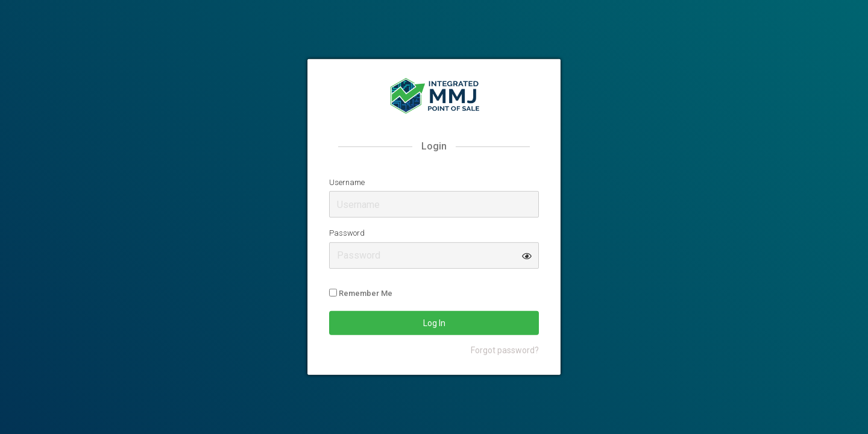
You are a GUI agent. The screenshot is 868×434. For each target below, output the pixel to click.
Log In (434, 323)
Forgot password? (505, 350)
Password (347, 233)
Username (347, 182)
